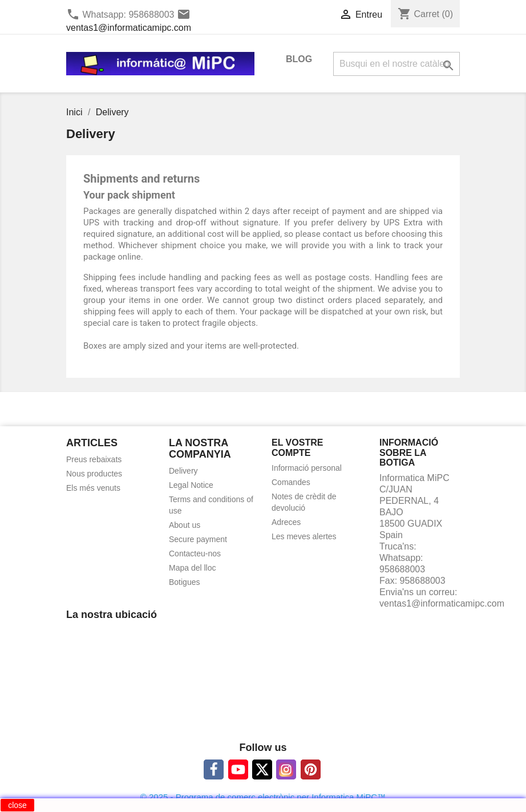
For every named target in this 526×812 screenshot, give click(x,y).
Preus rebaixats (94, 459)
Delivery (183, 471)
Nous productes (94, 474)
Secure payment (198, 539)
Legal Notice (191, 485)
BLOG (299, 59)
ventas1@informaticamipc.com (129, 28)
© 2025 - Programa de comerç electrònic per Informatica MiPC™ (263, 797)
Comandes (291, 482)
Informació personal (307, 468)
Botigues (184, 582)
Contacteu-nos (195, 554)
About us (185, 525)
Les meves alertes (304, 536)
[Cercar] (396, 64)
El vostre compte (297, 448)
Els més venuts (93, 488)
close (17, 805)
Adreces (286, 522)
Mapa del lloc (193, 568)
